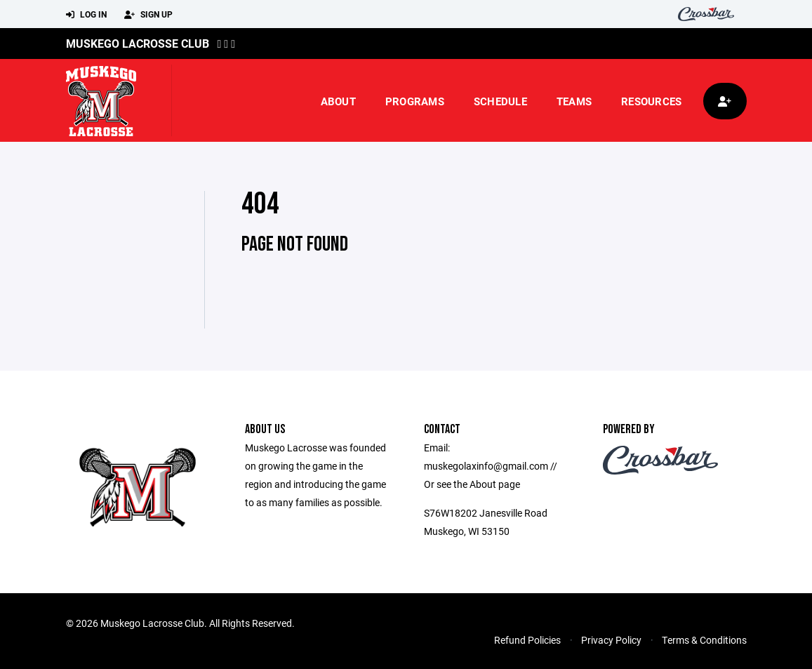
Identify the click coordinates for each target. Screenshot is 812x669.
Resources (651, 101)
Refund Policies (527, 640)
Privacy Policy (611, 640)
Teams (574, 101)
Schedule (500, 101)
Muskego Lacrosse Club (138, 43)
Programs (415, 101)
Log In (86, 15)
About (338, 101)
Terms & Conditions (704, 640)
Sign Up (148, 15)
